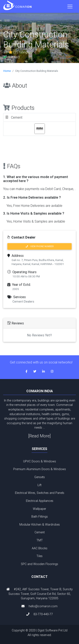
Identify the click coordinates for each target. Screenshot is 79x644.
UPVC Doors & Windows (40, 461)
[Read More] (39, 436)
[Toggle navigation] (70, 7)
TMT (40, 540)
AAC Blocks (40, 548)
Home (7, 71)
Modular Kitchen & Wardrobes (40, 525)
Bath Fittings (40, 517)
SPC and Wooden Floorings (39, 564)
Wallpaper (39, 509)
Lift (39, 485)
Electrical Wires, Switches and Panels (40, 493)
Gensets (40, 477)
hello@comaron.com (43, 606)
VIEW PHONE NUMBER (40, 246)
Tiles (39, 556)
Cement (40, 532)
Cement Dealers (23, 302)
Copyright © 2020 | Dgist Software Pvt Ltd (39, 633)
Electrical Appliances (40, 501)
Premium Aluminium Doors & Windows (40, 469)
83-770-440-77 (43, 614)
